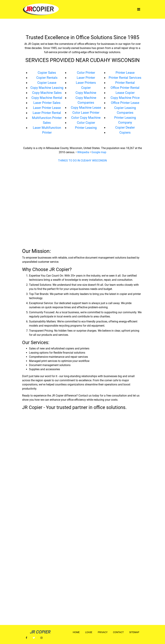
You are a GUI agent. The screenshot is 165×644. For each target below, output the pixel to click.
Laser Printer (86, 78)
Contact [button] (118, 632)
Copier (86, 88)
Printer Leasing (86, 128)
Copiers (125, 133)
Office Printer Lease (125, 103)
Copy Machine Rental (47, 98)
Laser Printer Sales (47, 103)
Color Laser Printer (86, 113)
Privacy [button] (103, 632)
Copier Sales (47, 73)
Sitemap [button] (134, 632)
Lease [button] (89, 632)
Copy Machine (86, 93)
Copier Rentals (47, 78)
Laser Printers (86, 83)
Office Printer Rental (125, 88)
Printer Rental (125, 83)
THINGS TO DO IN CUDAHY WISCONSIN (82, 161)
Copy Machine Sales (47, 93)
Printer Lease (125, 73)
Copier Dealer (125, 128)
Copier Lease (47, 83)
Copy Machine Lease (86, 108)
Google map (99, 152)
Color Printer (86, 73)
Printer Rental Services (125, 78)
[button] (26, 638)
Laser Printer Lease (47, 108)
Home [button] (76, 632)
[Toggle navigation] (139, 9)
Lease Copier (125, 93)
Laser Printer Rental (47, 113)
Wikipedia (83, 152)
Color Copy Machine (86, 118)
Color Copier (86, 123)
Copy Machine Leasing (47, 88)
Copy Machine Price (125, 98)
